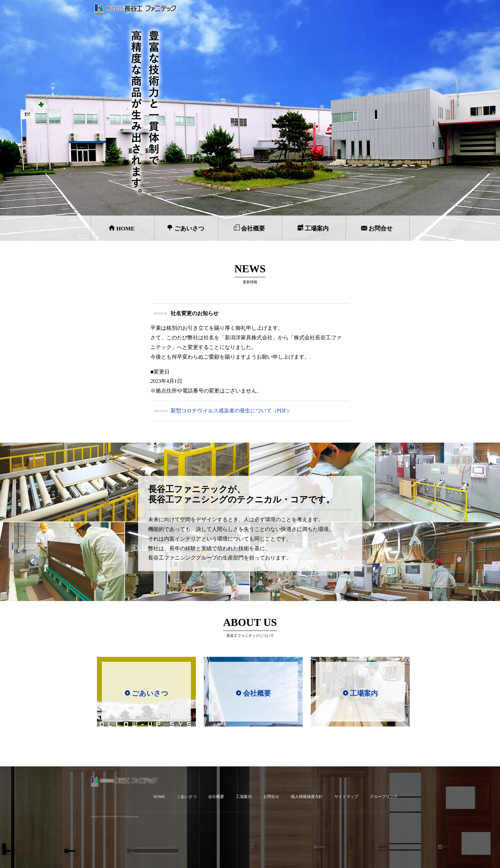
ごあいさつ (189, 228)
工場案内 (317, 228)
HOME (125, 228)
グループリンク (384, 797)
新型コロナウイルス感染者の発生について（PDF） (231, 411)
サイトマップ (346, 797)
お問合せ (380, 228)
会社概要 (253, 228)
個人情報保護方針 (307, 797)
